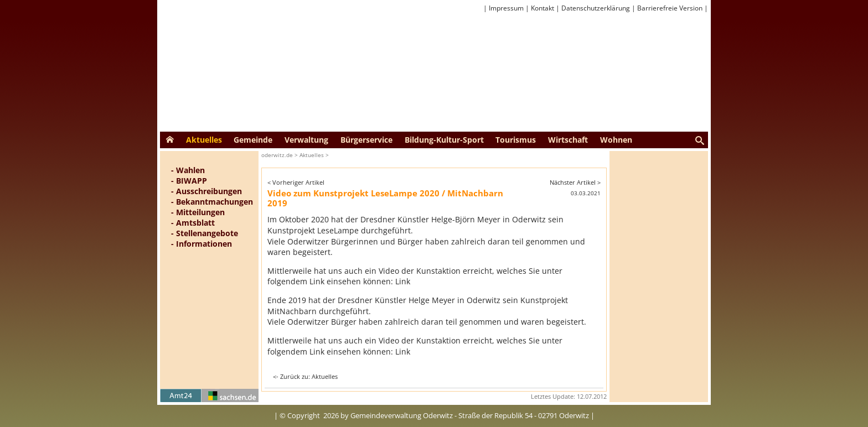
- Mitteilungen (198, 212)
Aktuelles (204, 140)
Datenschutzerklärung (596, 8)
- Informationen (201, 244)
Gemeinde (253, 140)
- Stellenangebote (205, 233)
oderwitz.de (277, 155)
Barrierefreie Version (670, 8)
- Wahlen (188, 170)
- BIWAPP (189, 181)
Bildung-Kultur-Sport (444, 140)
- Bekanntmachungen (212, 202)
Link (403, 281)
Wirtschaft (568, 140)
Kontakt (542, 8)
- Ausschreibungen (206, 191)
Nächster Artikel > (575, 182)
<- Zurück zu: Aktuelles (305, 376)
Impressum (506, 8)
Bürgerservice (366, 140)
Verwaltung (306, 140)
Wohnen (616, 140)
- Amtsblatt (193, 223)
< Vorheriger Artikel (296, 182)
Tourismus (516, 140)
